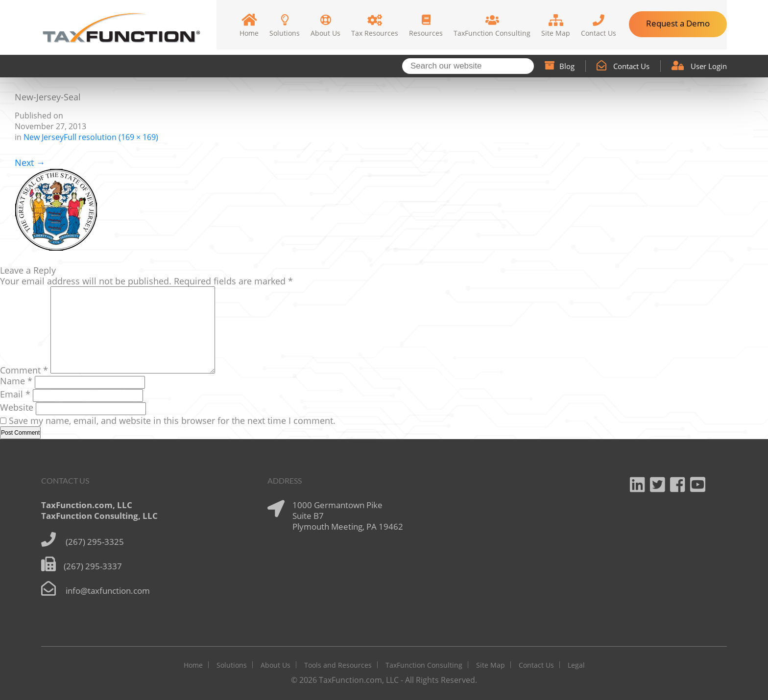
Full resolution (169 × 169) (111, 137)
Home (193, 665)
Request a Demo (678, 23)
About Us (276, 665)
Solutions (232, 665)
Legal (576, 665)
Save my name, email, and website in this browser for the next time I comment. (172, 420)
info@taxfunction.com (108, 591)
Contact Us (623, 66)
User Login (699, 66)
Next (30, 163)
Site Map (491, 665)
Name (16, 381)
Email (15, 394)
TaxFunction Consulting (424, 665)
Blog (560, 66)
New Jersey (44, 137)
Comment (24, 370)
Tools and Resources (338, 665)
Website (17, 407)
